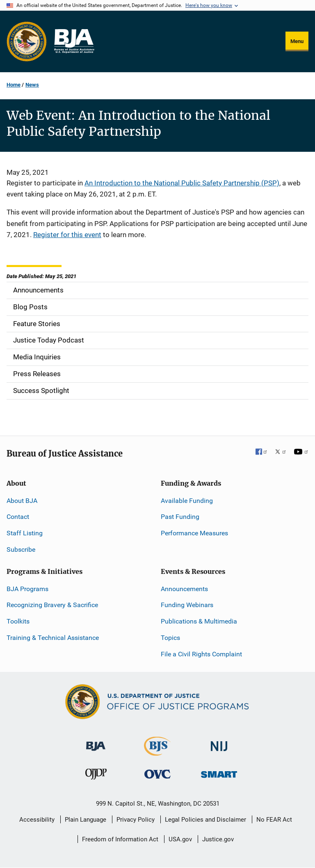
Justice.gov (218, 839)
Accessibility (37, 820)
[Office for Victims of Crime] (157, 774)
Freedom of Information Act (120, 839)
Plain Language (86, 820)
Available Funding (187, 501)
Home (14, 85)
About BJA (22, 501)
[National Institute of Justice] (219, 742)
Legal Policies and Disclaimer (205, 820)
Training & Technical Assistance (53, 638)
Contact (18, 517)
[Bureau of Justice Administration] (96, 742)
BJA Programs (27, 589)
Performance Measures (194, 533)
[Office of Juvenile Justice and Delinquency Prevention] (96, 776)
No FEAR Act (274, 820)
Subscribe (21, 549)
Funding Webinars (187, 605)
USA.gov (180, 839)
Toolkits (18, 621)
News (32, 85)
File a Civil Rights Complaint (201, 654)
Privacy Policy (136, 820)
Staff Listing (25, 533)
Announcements (184, 589)
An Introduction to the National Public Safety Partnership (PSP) (182, 183)
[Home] (74, 41)
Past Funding (180, 517)
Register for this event (67, 235)
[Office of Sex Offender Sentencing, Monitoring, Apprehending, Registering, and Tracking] (219, 772)
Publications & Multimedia (199, 621)
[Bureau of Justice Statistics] (157, 752)
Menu (297, 41)
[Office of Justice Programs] (27, 41)
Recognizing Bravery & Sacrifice (52, 605)
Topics (170, 638)
